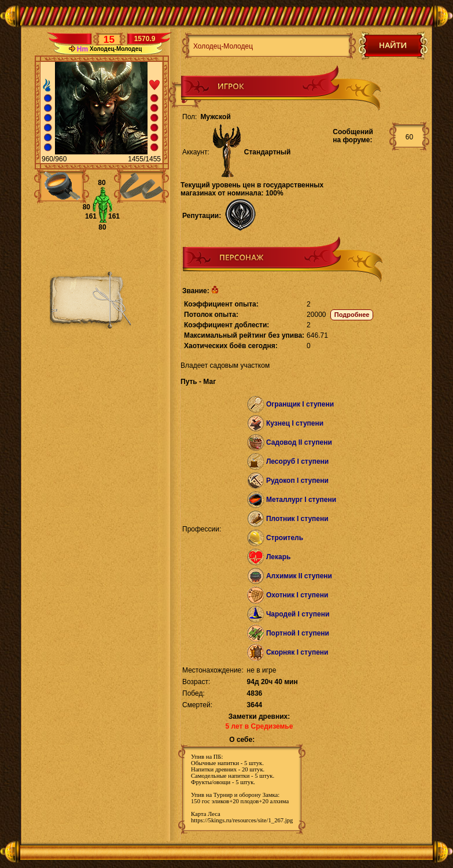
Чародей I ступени (298, 614)
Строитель (285, 538)
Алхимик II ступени (299, 576)
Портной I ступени (298, 633)
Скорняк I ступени (297, 652)
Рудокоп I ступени (297, 481)
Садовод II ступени (299, 442)
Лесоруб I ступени (297, 461)
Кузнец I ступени (295, 423)
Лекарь (278, 557)
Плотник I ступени (297, 519)
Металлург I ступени (301, 500)
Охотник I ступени (297, 595)
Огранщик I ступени (300, 404)
